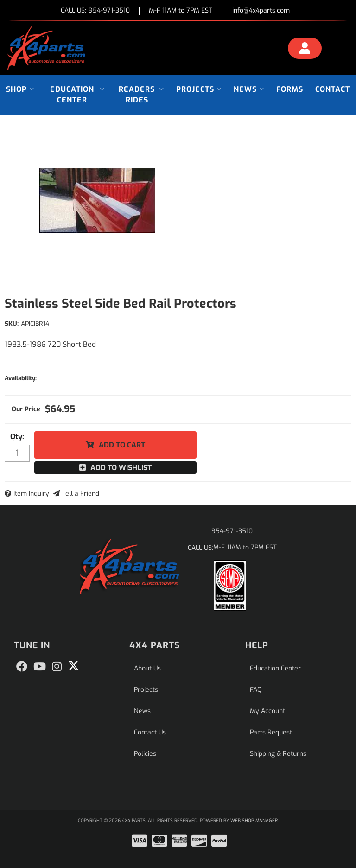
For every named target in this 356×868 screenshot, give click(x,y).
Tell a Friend (81, 494)
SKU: (12, 324)
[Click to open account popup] (305, 50)
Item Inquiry (31, 494)
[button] (20, 89)
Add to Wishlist (121, 468)
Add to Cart (122, 445)
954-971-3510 (232, 531)
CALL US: (95, 11)
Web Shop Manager (254, 820)
